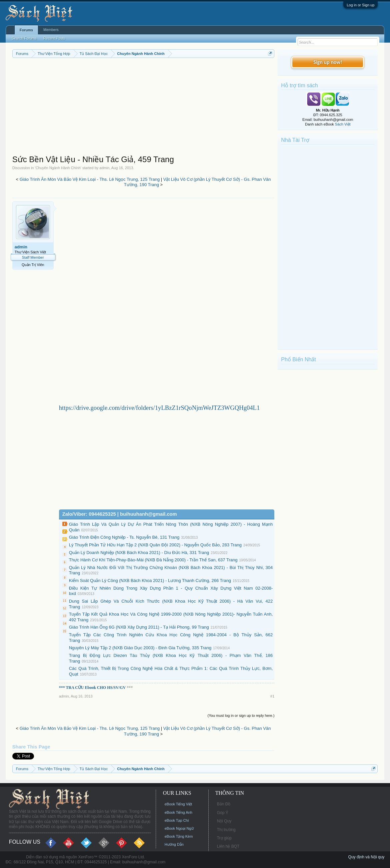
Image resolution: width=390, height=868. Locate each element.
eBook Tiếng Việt (178, 804)
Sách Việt (343, 124)
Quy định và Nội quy (366, 857)
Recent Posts (54, 38)
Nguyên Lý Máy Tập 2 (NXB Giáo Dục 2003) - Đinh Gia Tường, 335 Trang (140, 648)
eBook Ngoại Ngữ (179, 828)
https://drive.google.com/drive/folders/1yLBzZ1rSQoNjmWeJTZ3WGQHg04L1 (159, 408)
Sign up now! (328, 62)
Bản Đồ (224, 804)
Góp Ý (223, 813)
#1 (272, 696)
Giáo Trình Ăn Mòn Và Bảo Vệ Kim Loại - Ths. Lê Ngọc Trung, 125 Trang (90, 179)
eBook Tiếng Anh (178, 812)
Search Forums (24, 38)
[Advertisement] (143, 108)
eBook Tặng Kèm (179, 836)
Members (51, 30)
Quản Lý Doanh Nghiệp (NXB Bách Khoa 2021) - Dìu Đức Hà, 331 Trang (139, 553)
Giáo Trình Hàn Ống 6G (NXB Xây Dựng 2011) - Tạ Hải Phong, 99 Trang (139, 627)
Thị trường (226, 830)
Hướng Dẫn (174, 844)
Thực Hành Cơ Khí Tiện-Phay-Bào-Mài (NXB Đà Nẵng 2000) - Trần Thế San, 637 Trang (153, 560)
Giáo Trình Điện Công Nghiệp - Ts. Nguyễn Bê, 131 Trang (124, 537)
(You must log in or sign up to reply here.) (241, 716)
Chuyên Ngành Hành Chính (58, 168)
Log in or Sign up (360, 5)
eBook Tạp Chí (177, 820)
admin (104, 168)
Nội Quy (224, 821)
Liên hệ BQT (228, 846)
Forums (26, 30)
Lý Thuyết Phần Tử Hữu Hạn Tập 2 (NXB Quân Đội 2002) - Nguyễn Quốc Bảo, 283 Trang (155, 545)
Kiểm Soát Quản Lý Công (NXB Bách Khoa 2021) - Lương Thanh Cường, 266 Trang (150, 580)
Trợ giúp (224, 838)
